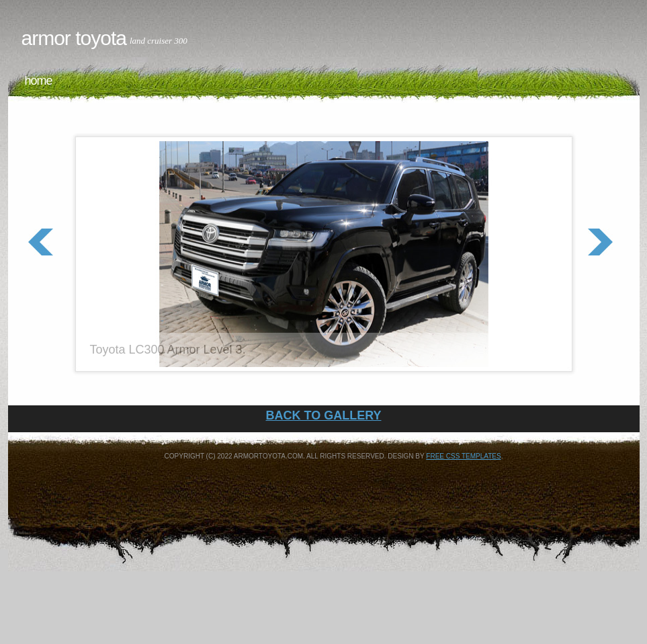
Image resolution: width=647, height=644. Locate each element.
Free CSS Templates (463, 456)
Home (39, 81)
